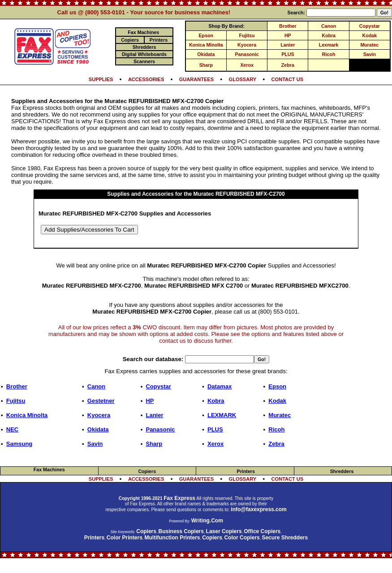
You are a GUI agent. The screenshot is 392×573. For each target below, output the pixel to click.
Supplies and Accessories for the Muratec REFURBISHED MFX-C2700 (196, 194)
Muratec (369, 45)
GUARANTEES (196, 79)
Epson (206, 35)
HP (288, 35)
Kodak (370, 35)
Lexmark (329, 45)
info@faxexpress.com (258, 509)
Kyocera (247, 45)
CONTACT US (288, 79)
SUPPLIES (101, 79)
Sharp (206, 65)
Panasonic (247, 54)
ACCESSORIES (146, 79)
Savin (370, 54)
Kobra (329, 35)
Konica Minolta (206, 45)
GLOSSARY (243, 79)
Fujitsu (247, 35)
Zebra (288, 65)
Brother (288, 26)
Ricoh (329, 54)
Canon (329, 26)
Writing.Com (207, 521)
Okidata (206, 54)
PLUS (288, 54)
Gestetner (101, 401)
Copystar (370, 26)
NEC (12, 429)
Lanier (288, 45)
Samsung (19, 444)
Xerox (247, 65)
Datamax (220, 386)
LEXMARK (222, 415)
